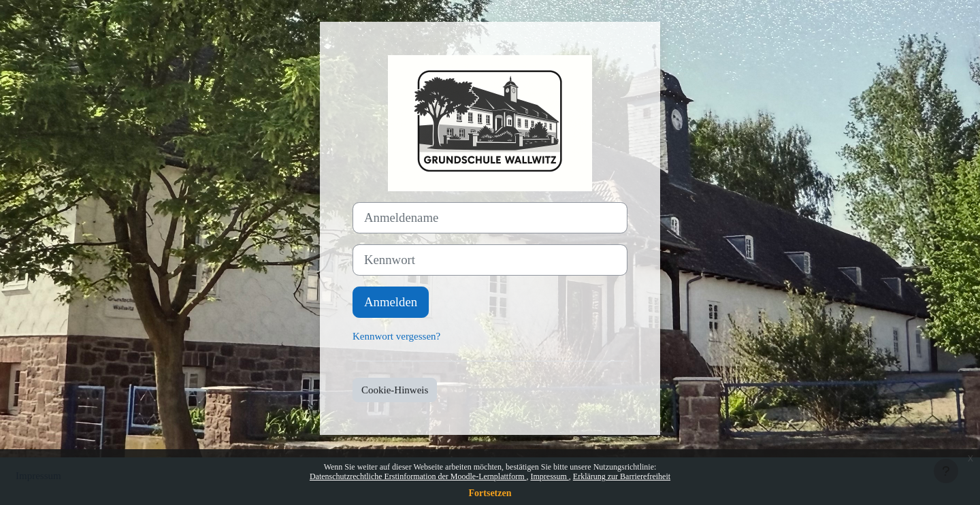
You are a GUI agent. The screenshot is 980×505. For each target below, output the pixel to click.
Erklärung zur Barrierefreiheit (622, 476)
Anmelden (391, 302)
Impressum (549, 476)
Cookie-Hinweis (395, 390)
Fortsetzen (490, 493)
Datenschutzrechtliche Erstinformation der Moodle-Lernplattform (418, 476)
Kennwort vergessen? (396, 336)
